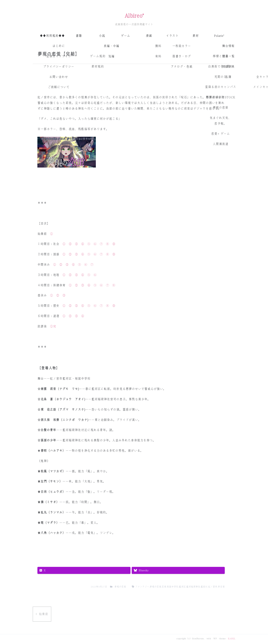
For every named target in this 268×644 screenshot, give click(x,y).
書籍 (79, 36)
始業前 (43, 614)
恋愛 (164, 587)
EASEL (232, 639)
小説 (102, 36)
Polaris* (219, 36)
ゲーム (125, 36)
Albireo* (134, 16)
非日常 (221, 587)
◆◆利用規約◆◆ (52, 36)
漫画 (149, 36)
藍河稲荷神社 (193, 587)
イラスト (172, 36)
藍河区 (182, 587)
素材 (196, 36)
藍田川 (204, 587)
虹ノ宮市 (213, 587)
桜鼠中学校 (173, 587)
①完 (53, 326)
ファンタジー (142, 587)
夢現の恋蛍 (120, 587)
